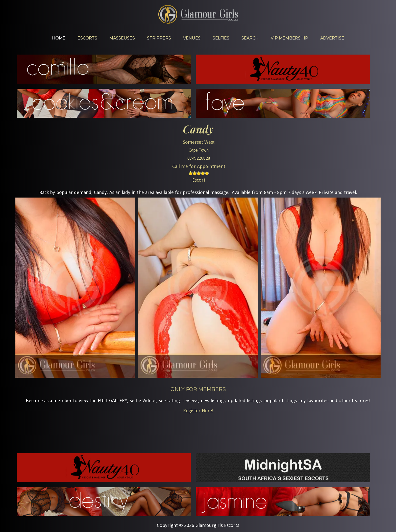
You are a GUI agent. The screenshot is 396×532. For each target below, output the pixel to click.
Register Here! (198, 411)
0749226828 (199, 158)
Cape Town (199, 150)
